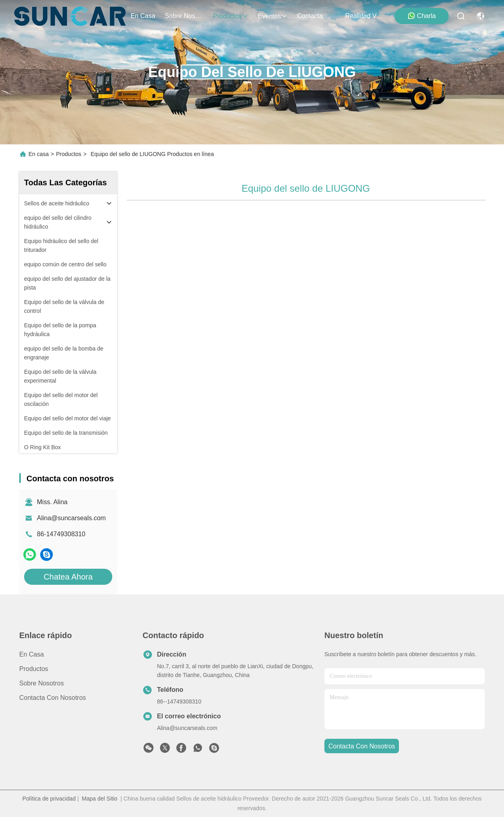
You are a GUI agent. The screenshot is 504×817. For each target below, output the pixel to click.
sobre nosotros (184, 16)
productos (231, 16)
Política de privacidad (49, 799)
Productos (69, 154)
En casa (143, 16)
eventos (273, 16)
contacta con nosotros (316, 16)
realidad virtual (364, 16)
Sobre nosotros (41, 683)
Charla (422, 16)
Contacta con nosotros (53, 698)
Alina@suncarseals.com (71, 518)
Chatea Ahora (68, 577)
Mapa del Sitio (100, 799)
